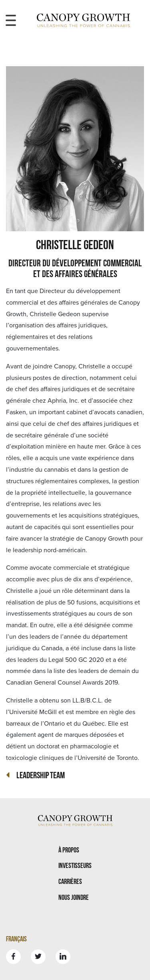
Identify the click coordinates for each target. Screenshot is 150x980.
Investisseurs (75, 865)
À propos (69, 850)
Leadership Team (41, 775)
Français (16, 939)
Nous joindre (74, 897)
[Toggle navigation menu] (11, 20)
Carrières (70, 881)
